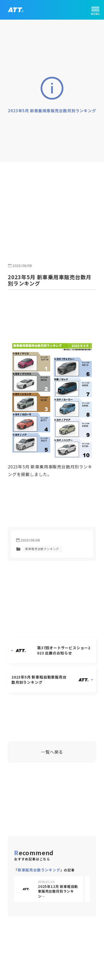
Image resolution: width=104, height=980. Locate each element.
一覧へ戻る (52, 749)
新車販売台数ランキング (42, 546)
